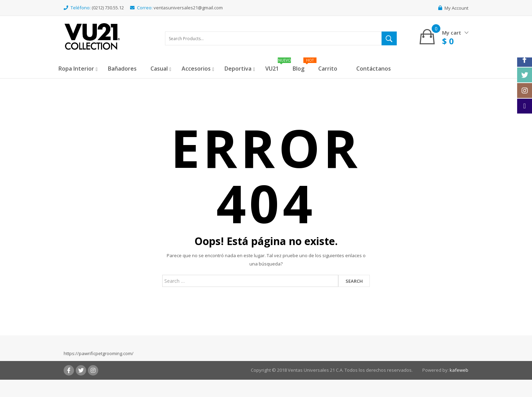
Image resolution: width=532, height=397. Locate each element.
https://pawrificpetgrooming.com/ (99, 353)
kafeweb (459, 370)
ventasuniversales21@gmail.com (188, 8)
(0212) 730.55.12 (108, 8)
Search (354, 281)
